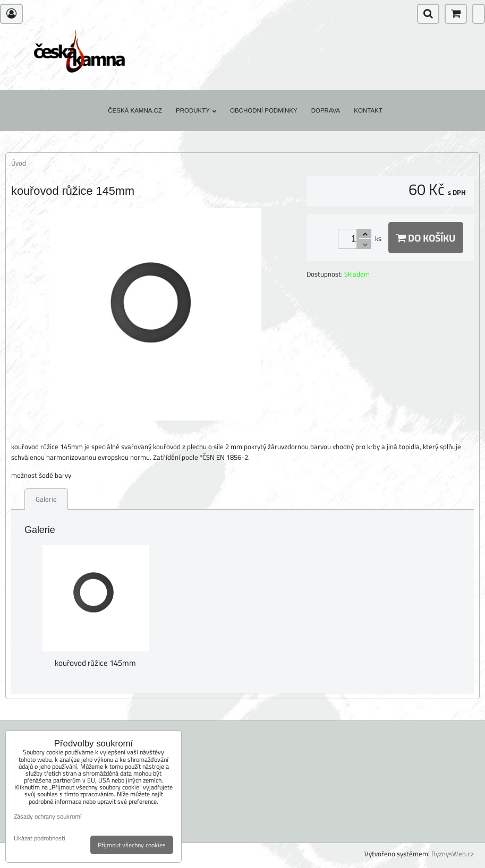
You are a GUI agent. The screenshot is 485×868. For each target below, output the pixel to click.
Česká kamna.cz (135, 110)
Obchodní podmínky (264, 110)
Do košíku (426, 238)
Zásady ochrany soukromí (48, 816)
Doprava (326, 110)
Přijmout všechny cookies (132, 845)
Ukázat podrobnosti (40, 838)
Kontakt (368, 110)
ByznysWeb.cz (453, 854)
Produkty (196, 110)
